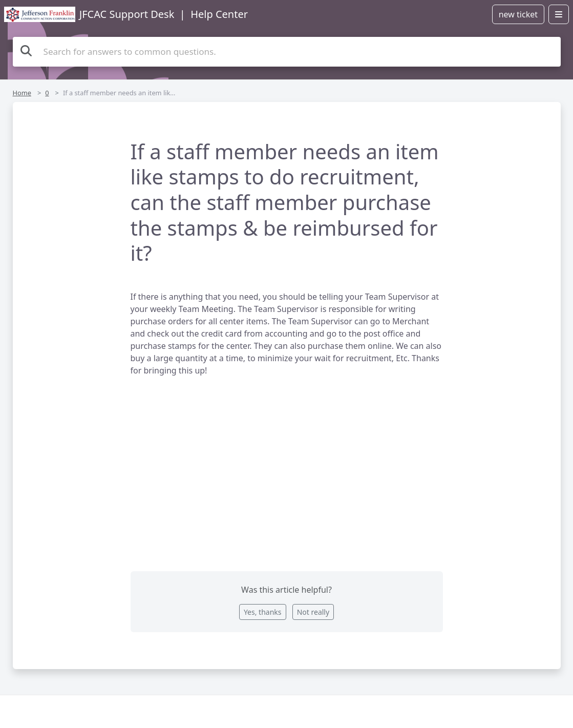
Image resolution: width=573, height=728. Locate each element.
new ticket (518, 14)
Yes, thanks (263, 612)
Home (22, 93)
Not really (313, 612)
